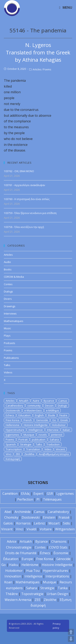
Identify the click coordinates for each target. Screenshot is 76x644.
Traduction (53, 444)
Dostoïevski (31, 517)
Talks (7, 365)
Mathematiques (14, 321)
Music (7, 328)
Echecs (10, 415)
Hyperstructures (56, 571)
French (28, 420)
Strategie (26, 444)
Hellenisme (13, 425)
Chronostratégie (19, 547)
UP (71, 632)
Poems (47, 69)
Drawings (10, 306)
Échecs (45, 553)
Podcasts (10, 343)
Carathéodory (58, 512)
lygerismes (12, 435)
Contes (8, 284)
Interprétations (57, 576)
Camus (63, 401)
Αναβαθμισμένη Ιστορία (54, 454)
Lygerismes (65, 494)
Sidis (66, 523)
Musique (29, 435)
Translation (33, 449)
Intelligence (36, 430)
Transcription (14, 449)
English (39, 415)
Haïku (14, 565)
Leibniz (40, 523)
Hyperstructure (15, 430)
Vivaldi (31, 529)
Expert (38, 494)
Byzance (49, 401)
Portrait (23, 440)
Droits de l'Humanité (21, 553)
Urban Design (57, 594)
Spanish (11, 444)
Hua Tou (33, 571)
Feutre (63, 415)
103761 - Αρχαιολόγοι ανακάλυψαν (24, 185)
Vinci (9, 454)
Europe (27, 559)
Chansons (59, 541)
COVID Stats (58, 547)
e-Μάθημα (52, 410)
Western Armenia (18, 600)
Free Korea (12, 420)
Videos (8, 372)
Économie (61, 553)
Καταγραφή (13, 459)
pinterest (57, 435)
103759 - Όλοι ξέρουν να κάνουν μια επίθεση (30, 213)
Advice (12, 541)
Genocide (42, 420)
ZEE (18, 454)
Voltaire (46, 529)
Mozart (54, 523)
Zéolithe (50, 600)
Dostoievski (13, 410)
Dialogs (8, 291)
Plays (7, 336)
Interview (53, 430)
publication (39, 440)
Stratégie (47, 588)
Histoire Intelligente (36, 425)
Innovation (13, 576)
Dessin (49, 406)
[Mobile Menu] (66, 7)
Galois (8, 523)
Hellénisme (30, 565)
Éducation (11, 559)
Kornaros (23, 523)
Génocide (63, 559)
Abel (8, 512)
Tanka (63, 588)
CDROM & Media (14, 277)
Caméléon (10, 494)
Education (25, 415)
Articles (37, 69)
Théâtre (12, 594)
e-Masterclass (33, 410)
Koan (8, 582)
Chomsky (11, 517)
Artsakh (24, 401)
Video (48, 449)
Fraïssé (64, 517)
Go (54, 420)
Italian (66, 430)
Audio (7, 262)
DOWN (71, 639)
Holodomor (59, 425)
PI (38, 499)
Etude (52, 415)
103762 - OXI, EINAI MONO (19, 171)
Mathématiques (28, 582)
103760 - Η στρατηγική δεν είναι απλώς (27, 199)
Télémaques (52, 499)
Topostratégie (32, 594)
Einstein (49, 517)
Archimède (23, 512)
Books (8, 269)
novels (43, 435)
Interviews (10, 314)
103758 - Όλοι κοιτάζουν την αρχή (24, 227)
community (34, 406)
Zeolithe (29, 454)
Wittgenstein (65, 529)
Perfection (25, 499)
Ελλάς (26, 494)
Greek (64, 420)
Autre (36, 401)
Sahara (54, 440)
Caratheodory (14, 406)
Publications (11, 358)
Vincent (60, 449)
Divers (8, 299)
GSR (50, 494)
